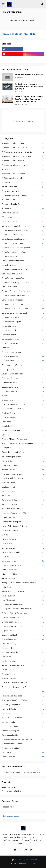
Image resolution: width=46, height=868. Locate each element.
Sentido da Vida (23, 722)
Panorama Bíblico (23, 648)
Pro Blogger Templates (28, 860)
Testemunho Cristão (23, 735)
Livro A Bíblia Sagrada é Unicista (23, 526)
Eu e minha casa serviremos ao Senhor (23, 444)
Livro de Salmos (23, 548)
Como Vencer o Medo (23, 317)
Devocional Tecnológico (23, 378)
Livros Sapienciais (23, 561)
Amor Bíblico (23, 169)
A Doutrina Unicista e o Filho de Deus (23, 156)
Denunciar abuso (12, 816)
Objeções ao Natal (23, 635)
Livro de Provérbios (23, 539)
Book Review (23, 209)
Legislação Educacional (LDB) (23, 513)
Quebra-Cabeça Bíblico (11, 791)
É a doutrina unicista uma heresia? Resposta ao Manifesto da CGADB (29, 86)
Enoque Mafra (23, 400)
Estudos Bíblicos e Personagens (23, 439)
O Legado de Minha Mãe (23, 605)
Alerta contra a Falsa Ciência (23, 165)
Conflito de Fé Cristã (23, 330)
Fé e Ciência (23, 461)
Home (13, 864)
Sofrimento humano (23, 726)
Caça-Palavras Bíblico (11, 787)
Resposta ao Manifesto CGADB (23, 700)
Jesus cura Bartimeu (23, 505)
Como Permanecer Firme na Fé (23, 270)
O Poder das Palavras (23, 622)
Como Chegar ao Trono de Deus (23, 230)
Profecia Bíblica (23, 670)
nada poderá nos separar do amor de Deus (23, 583)
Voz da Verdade (23, 757)
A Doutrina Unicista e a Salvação (29, 74)
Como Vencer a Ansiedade (23, 300)
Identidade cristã (23, 487)
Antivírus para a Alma (23, 191)
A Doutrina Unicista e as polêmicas (23, 148)
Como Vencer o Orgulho (23, 322)
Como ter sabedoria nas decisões (23, 296)
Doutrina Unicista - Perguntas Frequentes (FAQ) (21, 772)
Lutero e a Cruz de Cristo (23, 565)
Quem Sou (22, 864)
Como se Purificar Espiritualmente (23, 283)
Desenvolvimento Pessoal (23, 365)
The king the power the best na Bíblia (23, 740)
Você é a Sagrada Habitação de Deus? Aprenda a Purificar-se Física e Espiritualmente (29, 99)
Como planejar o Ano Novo (23, 274)
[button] (3, 4)
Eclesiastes (23, 396)
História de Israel (23, 483)
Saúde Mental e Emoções (23, 718)
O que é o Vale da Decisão (23, 626)
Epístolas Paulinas (23, 417)
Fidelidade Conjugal (23, 465)
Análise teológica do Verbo (23, 178)
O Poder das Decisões (23, 618)
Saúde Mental (23, 713)
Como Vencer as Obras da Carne (23, 309)
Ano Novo (23, 183)
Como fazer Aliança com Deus (23, 252)
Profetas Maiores (23, 674)
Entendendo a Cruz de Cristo (23, 409)
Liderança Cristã (23, 518)
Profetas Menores (23, 679)
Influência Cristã (23, 491)
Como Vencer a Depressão (23, 304)
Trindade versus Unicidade (23, 744)
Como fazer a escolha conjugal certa (23, 248)
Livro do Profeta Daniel (23, 552)
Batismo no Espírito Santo (23, 204)
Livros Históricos (23, 557)
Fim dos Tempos (23, 470)
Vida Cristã (23, 753)
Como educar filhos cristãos (23, 243)
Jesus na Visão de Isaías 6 (23, 509)
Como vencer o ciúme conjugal (23, 313)
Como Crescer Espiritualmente (23, 239)
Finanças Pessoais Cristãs (23, 474)
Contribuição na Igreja (23, 339)
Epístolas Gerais (23, 413)
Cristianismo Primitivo (23, 357)
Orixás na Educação (23, 644)
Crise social (23, 348)
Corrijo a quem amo (23, 344)
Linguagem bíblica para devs (23, 522)
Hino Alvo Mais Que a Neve (23, 478)
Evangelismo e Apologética (23, 452)
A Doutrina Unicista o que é (23, 161)
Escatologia (23, 422)
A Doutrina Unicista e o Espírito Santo (23, 152)
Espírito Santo (23, 426)
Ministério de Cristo (23, 574)
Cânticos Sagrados (23, 217)
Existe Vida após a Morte (23, 457)
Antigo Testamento (23, 187)
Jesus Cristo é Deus (23, 500)
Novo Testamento (23, 600)
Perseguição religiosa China (23, 666)
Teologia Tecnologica (23, 731)
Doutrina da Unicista (23, 387)
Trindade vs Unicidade (23, 748)
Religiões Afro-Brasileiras (23, 696)
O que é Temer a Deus (23, 631)
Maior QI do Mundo (23, 570)
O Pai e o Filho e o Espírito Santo (23, 613)
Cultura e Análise (23, 361)
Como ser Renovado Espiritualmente (23, 291)
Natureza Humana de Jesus (23, 592)
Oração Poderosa (23, 639)
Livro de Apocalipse (23, 531)
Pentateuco (23, 657)
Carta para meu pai (23, 222)
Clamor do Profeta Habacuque (23, 226)
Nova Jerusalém (23, 596)
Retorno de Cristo (23, 709)
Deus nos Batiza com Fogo (23, 374)
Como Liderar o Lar (23, 256)
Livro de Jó (23, 535)
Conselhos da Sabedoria (23, 335)
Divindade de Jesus (23, 383)
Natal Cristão (23, 587)
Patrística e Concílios (23, 652)
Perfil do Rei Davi (23, 661)
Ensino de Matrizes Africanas (23, 404)
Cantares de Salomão (23, 213)
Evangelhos (23, 448)
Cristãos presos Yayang (23, 352)
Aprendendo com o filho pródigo (23, 196)
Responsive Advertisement (23, 121)
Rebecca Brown (23, 692)
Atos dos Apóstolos (23, 200)
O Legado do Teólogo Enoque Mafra (23, 609)
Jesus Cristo (23, 496)
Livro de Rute (23, 544)
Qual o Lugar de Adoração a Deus (23, 687)
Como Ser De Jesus (23, 287)
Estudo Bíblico (23, 435)
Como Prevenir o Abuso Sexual (23, 278)
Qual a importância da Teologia (23, 683)
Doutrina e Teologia (23, 391)
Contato (32, 864)
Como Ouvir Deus (23, 265)
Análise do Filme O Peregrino (23, 174)
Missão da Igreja (23, 579)
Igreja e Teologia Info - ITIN (18, 34)
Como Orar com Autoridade (23, 261)
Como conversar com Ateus (23, 235)
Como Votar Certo (23, 326)
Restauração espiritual (23, 705)
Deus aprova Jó (23, 370)
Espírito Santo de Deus (23, 431)
